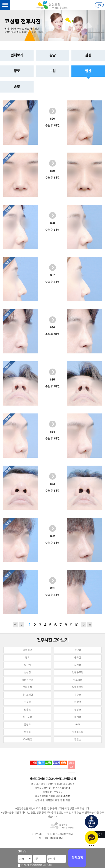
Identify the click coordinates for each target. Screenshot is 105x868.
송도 (17, 87)
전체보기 (17, 55)
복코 (78, 725)
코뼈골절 (27, 687)
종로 (17, 71)
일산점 (27, 665)
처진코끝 (27, 717)
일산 (88, 71)
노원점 (78, 665)
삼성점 (27, 672)
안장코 (78, 710)
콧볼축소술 (78, 732)
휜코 (27, 658)
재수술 (78, 695)
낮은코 (27, 710)
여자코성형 (27, 695)
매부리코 (27, 650)
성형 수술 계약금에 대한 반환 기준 (53, 800)
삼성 (88, 55)
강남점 (78, 650)
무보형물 (78, 680)
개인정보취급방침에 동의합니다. (34, 865)
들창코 (27, 725)
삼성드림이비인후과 (41, 779)
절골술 (78, 739)
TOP (99, 835)
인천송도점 (78, 672)
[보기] (49, 865)
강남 (52, 55)
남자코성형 (78, 687)
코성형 (27, 702)
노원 (52, 71)
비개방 (78, 717)
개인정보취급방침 (65, 779)
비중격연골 (27, 680)
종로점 (78, 658)
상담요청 (77, 858)
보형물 (27, 732)
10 (76, 625)
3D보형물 (27, 739)
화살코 (78, 702)
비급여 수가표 (63, 796)
